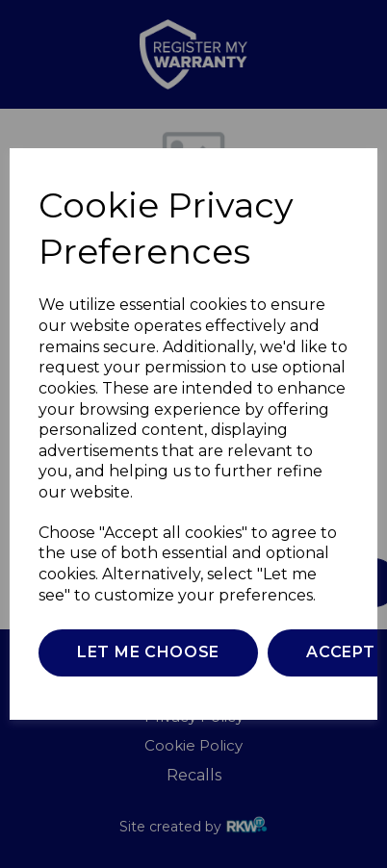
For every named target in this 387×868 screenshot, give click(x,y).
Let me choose (148, 652)
